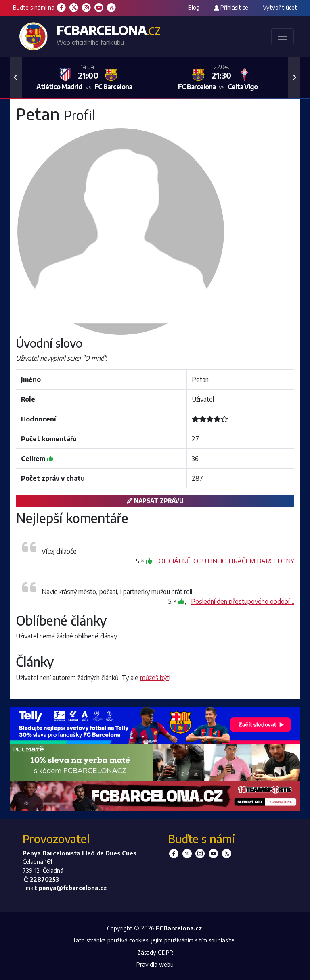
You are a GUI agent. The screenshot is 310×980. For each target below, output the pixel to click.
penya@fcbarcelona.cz (73, 888)
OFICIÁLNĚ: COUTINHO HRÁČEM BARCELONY (226, 561)
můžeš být (155, 678)
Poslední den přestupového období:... (243, 601)
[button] (16, 77)
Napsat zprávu (155, 500)
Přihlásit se (234, 7)
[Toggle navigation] (283, 36)
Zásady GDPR (155, 952)
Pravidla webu (155, 964)
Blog (194, 7)
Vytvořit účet (280, 7)
